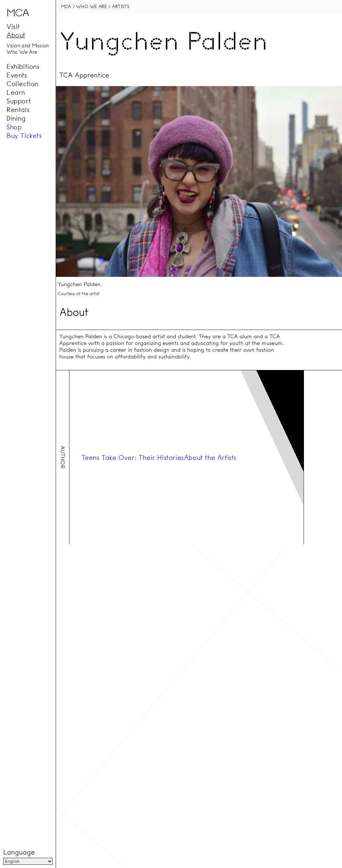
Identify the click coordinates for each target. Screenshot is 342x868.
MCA (66, 6)
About (16, 35)
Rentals (18, 109)
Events (17, 75)
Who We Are (22, 52)
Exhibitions (23, 66)
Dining (16, 118)
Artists (120, 6)
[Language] (28, 861)
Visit (13, 26)
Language (19, 852)
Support (19, 101)
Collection (22, 84)
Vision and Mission (28, 45)
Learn (16, 92)
